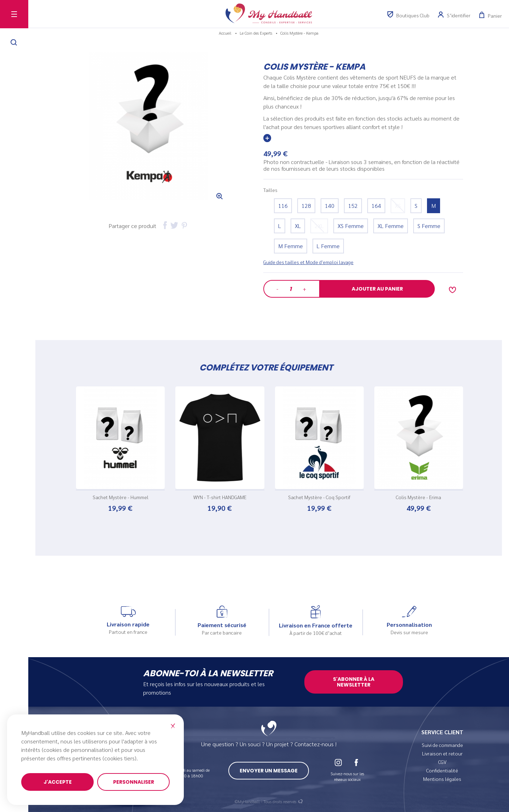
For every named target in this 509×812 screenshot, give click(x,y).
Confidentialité (442, 770)
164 (376, 206)
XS (398, 206)
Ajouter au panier (377, 289)
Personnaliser (134, 782)
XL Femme (391, 226)
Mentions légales (442, 779)
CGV (442, 762)
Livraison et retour (442, 753)
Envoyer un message (269, 771)
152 (353, 206)
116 (283, 206)
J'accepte (58, 782)
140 (330, 206)
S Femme (429, 226)
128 (306, 206)
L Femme (328, 246)
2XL (319, 226)
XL (298, 226)
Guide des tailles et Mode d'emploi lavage (308, 262)
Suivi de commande (442, 745)
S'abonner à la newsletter (354, 682)
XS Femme (351, 226)
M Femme (291, 246)
